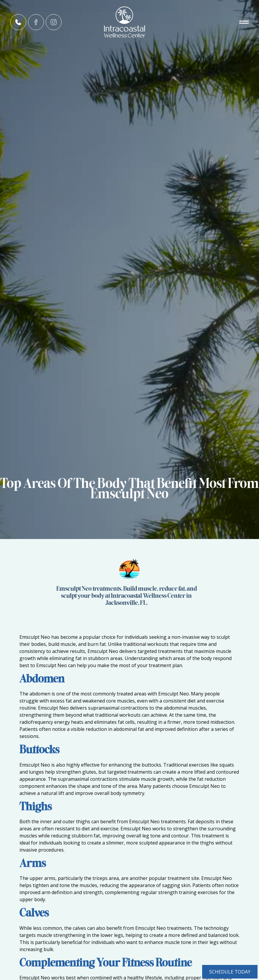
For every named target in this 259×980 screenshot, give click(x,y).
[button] (234, 22)
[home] (129, 22)
